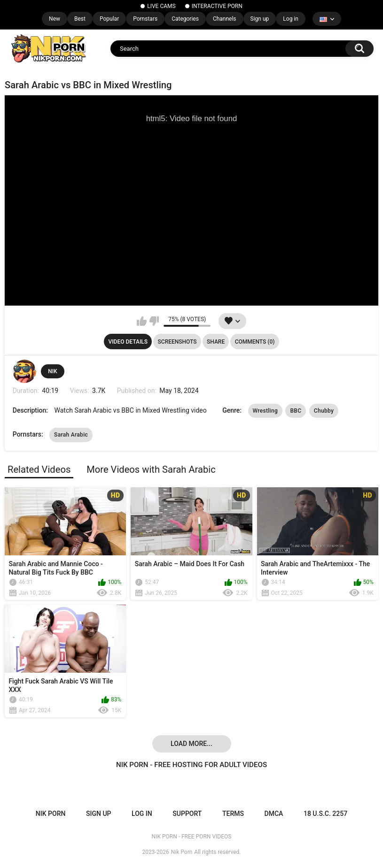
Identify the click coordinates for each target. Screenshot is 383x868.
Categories (185, 19)
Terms (233, 814)
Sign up (260, 19)
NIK (53, 371)
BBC (296, 411)
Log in (291, 19)
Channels (225, 19)
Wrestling (265, 411)
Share (216, 342)
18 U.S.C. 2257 (325, 814)
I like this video (142, 321)
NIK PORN (51, 814)
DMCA (274, 814)
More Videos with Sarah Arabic (151, 469)
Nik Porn (182, 852)
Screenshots (177, 342)
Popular (109, 19)
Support (187, 814)
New (55, 19)
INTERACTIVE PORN (217, 6)
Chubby (324, 411)
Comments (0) (255, 342)
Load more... (191, 744)
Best (80, 19)
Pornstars (145, 19)
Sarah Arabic (71, 435)
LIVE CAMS (161, 6)
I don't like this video (154, 321)
